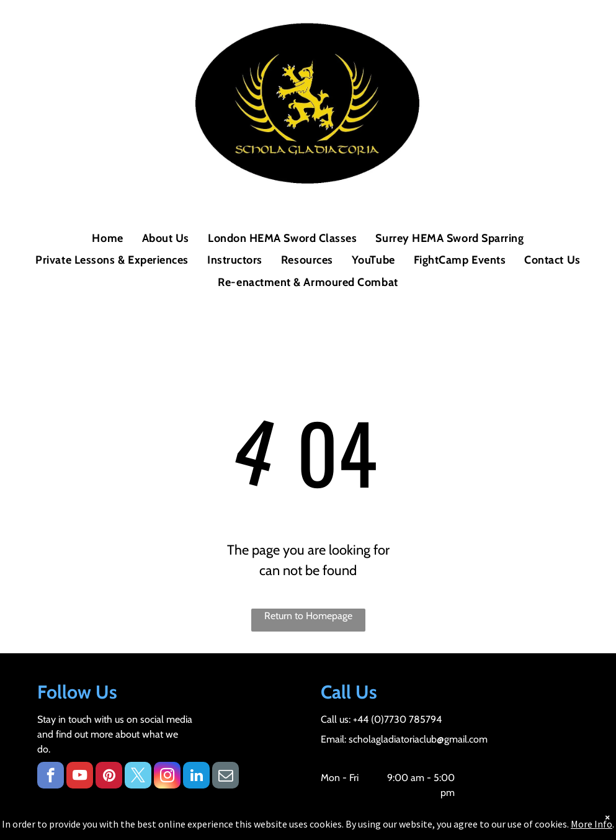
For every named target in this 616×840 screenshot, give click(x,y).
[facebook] (51, 777)
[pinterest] (109, 777)
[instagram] (167, 777)
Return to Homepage (308, 616)
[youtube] (80, 777)
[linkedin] (196, 777)
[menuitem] (107, 239)
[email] (225, 777)
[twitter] (138, 777)
